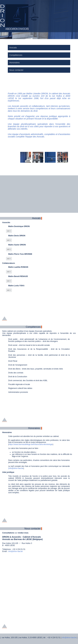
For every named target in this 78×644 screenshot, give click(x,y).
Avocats (13, 48)
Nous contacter (16, 70)
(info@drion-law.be (16, 468)
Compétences (16, 55)
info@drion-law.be (15, 551)
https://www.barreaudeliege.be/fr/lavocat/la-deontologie (31, 444)
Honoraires (14, 63)
